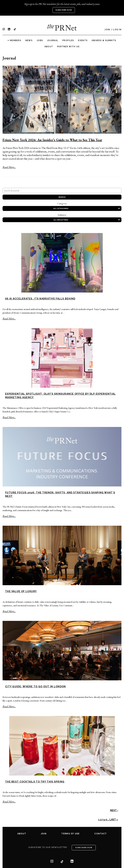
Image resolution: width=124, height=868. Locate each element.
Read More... (9, 167)
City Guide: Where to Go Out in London (35, 686)
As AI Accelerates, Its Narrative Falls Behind (40, 299)
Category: (62, 203)
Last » (114, 820)
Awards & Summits (104, 40)
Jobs (40, 40)
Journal (53, 40)
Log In (117, 30)
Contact (100, 834)
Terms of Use (70, 834)
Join (107, 30)
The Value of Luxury (21, 591)
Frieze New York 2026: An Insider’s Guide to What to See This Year (52, 140)
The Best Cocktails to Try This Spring (35, 782)
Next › (114, 810)
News (29, 40)
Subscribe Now (64, 10)
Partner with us (68, 47)
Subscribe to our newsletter (48, 847)
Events (83, 40)
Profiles (68, 40)
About (49, 47)
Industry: (62, 215)
